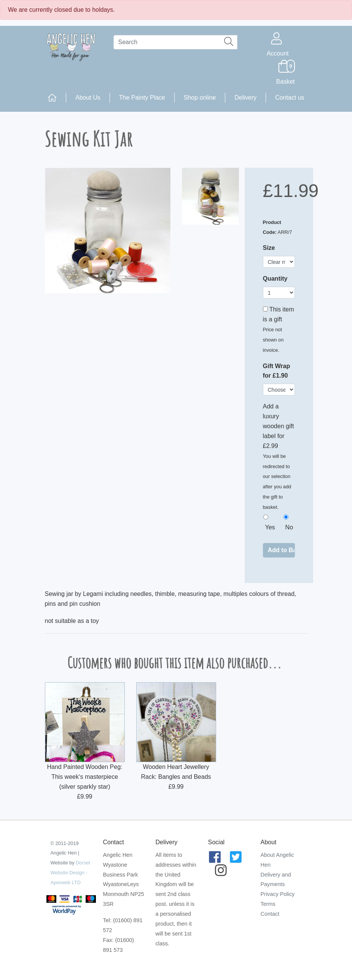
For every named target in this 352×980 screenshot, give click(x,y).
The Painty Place (142, 98)
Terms (268, 904)
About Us (88, 98)
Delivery (245, 98)
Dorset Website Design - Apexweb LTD (70, 873)
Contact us (290, 98)
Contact (270, 914)
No (289, 527)
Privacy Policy (278, 894)
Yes (270, 527)
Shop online (200, 98)
